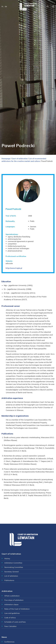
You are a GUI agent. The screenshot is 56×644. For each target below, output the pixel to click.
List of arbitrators (11, 576)
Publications (9, 580)
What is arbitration (12, 596)
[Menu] (53, 6)
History (7, 559)
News (4, 637)
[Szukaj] (48, 6)
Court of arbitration (20, 159)
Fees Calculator (10, 626)
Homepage (6, 159)
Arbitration (7, 591)
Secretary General (11, 572)
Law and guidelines (12, 613)
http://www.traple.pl (14, 268)
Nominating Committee (14, 567)
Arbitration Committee (13, 563)
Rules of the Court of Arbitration (17, 609)
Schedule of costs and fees (15, 622)
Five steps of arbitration (14, 600)
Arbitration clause (11, 604)
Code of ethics (10, 618)
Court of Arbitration (11, 554)
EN (6, 7)
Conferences (9, 642)
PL (2, 7)
